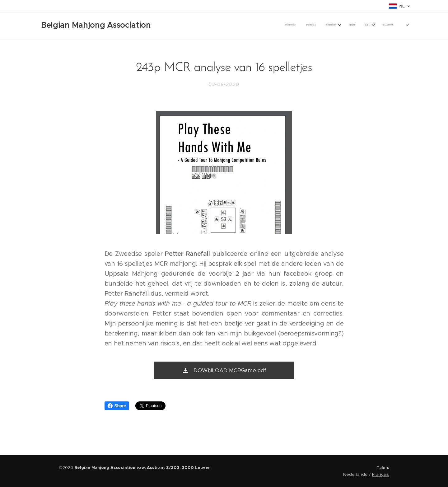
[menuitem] (310, 25)
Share (117, 406)
